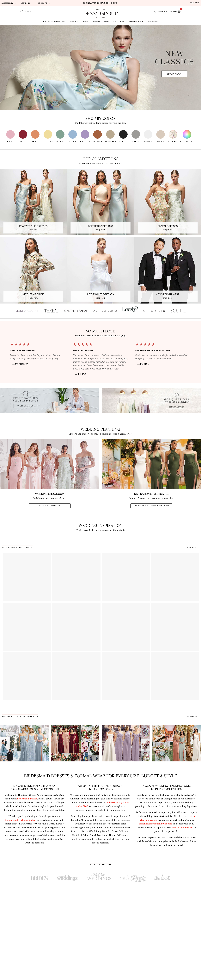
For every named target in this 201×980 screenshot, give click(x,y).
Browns (97, 136)
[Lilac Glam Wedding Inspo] (126, 744)
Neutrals (110, 136)
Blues (73, 136)
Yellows (48, 136)
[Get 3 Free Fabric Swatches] (50, 401)
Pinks (10, 136)
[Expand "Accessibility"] (9, 3)
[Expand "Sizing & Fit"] (44, 3)
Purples (85, 136)
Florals (173, 136)
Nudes (161, 136)
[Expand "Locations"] (27, 3)
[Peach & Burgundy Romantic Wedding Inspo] (75, 744)
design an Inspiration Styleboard (155, 824)
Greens (60, 136)
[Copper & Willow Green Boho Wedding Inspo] (177, 744)
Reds (23, 136)
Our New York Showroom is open (100, 3)
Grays (136, 136)
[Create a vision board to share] (151, 488)
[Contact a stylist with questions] (151, 401)
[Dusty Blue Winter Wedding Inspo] (24, 744)
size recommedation (183, 827)
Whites (148, 136)
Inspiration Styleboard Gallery (21, 820)
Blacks (123, 136)
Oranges (35, 136)
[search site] (26, 11)
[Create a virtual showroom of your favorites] (50, 488)
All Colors (187, 136)
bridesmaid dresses (27, 799)
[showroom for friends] (160, 11)
